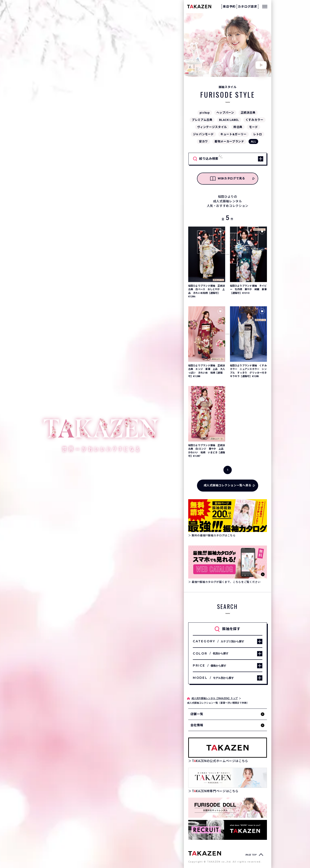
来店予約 (229, 7)
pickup (205, 113)
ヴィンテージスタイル (212, 127)
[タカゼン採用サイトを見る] (228, 830)
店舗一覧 (197, 714)
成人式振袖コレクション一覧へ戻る (228, 485)
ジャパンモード (204, 134)
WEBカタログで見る (228, 178)
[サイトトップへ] (205, 853)
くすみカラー (254, 120)
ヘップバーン (225, 113)
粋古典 (238, 127)
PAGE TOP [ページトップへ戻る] (251, 855)
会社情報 (197, 725)
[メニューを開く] (265, 7)
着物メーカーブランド (229, 141)
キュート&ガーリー (233, 134)
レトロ (258, 134)
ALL (253, 141)
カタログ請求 (247, 7)
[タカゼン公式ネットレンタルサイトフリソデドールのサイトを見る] (228, 808)
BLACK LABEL (229, 120)
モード (253, 127)
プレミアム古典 (202, 120)
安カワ (203, 141)
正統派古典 (248, 113)
